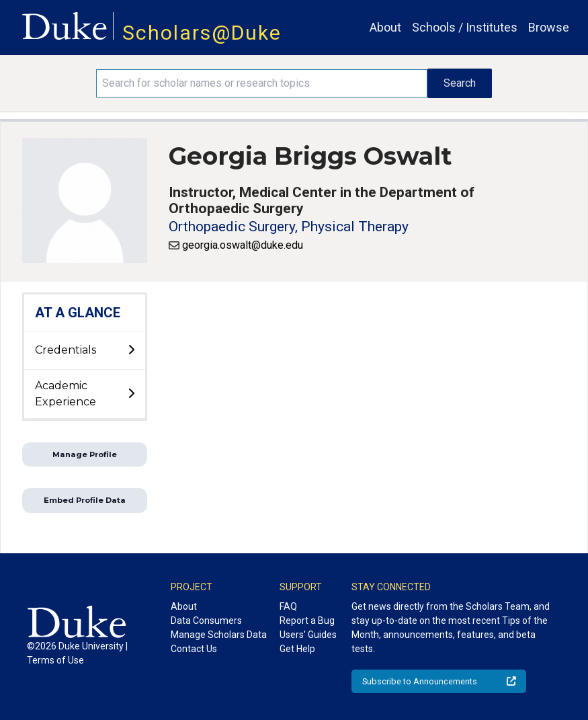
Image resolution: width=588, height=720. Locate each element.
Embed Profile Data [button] (85, 500)
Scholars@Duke (202, 33)
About (385, 27)
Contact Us (194, 649)
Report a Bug (307, 621)
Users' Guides (308, 635)
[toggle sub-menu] (131, 350)
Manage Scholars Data (219, 635)
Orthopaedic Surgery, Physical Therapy (289, 227)
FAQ (288, 606)
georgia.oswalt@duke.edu (243, 245)
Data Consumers (206, 621)
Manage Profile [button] (85, 454)
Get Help (297, 649)
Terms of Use (55, 660)
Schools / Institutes (465, 27)
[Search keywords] (261, 83)
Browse (549, 27)
